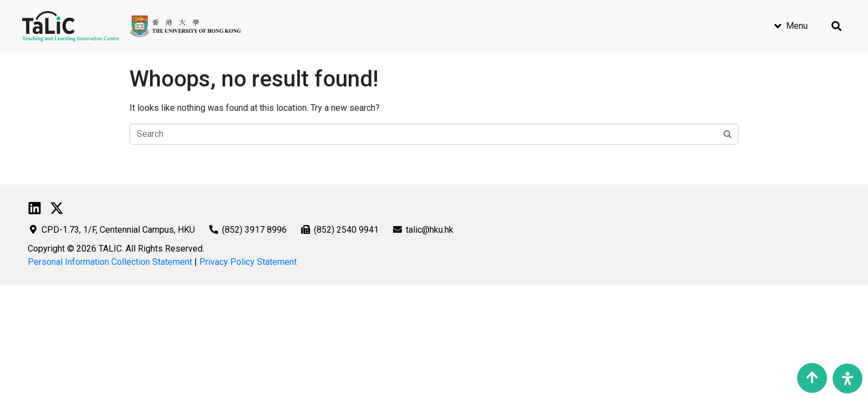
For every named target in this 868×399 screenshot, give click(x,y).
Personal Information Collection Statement (110, 262)
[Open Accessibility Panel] (848, 378)
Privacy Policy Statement (248, 262)
